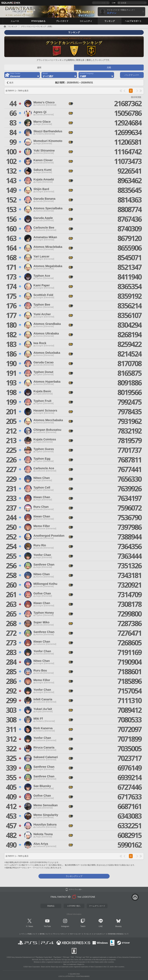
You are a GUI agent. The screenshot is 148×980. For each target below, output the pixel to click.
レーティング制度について (28, 934)
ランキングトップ (74, 876)
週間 (39, 68)
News (31, 926)
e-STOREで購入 (74, 906)
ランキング (13, 27)
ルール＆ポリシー (100, 934)
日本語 (123, 3)
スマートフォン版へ (75, 889)
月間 (109, 68)
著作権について (45, 934)
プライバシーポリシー (60, 934)
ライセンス (87, 934)
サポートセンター (75, 934)
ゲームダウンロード (97, 906)
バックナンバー (132, 75)
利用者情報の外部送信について (118, 934)
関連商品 (51, 906)
